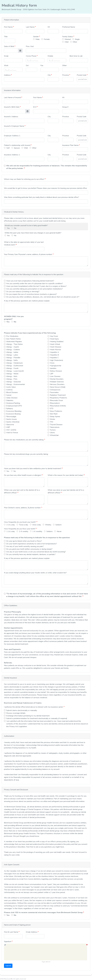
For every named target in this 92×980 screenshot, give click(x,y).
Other (64, 65)
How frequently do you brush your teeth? (20, 522)
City (49, 75)
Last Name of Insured (13, 98)
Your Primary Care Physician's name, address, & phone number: (28, 254)
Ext (27, 65)
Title (6, 37)
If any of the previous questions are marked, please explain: (27, 301)
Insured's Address (11, 117)
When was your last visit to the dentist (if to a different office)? (22, 491)
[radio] (34, 39)
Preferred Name (69, 27)
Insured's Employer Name (14, 126)
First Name (9, 27)
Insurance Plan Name (71, 145)
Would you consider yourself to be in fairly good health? (26, 226)
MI (49, 27)
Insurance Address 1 (12, 155)
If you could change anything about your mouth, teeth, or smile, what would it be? (35, 573)
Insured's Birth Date (12, 107)
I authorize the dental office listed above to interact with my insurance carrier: (34, 707)
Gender (36, 37)
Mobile (50, 56)
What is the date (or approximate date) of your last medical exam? (24, 243)
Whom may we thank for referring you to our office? (24, 179)
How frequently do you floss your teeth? (20, 529)
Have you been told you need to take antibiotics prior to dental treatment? (33, 469)
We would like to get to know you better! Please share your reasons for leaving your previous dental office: (46, 188)
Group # (65, 107)
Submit (8, 966)
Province (66, 75)
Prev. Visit (30, 46)
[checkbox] (5, 281)
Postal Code (82, 75)
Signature (8, 942)
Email (6, 56)
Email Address (32, 932)
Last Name (30, 27)
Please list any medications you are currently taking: (24, 440)
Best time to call (76, 56)
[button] (46, 20)
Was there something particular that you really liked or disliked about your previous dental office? (41, 197)
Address (8, 75)
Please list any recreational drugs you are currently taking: (26, 454)
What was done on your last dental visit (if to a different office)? (66, 491)
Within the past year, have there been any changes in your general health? (33, 233)
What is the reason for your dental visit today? (66, 475)
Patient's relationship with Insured (17, 145)
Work (6, 65)
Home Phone (32, 56)
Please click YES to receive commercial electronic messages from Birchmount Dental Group (44, 912)
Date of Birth (9, 46)
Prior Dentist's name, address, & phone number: (23, 508)
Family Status (68, 37)
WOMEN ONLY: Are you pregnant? (14, 318)
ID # (35, 107)
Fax (42, 65)
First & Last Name (11, 932)
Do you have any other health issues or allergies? (23, 475)
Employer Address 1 (12, 136)
